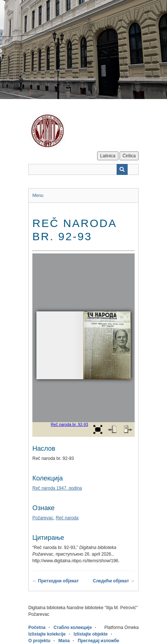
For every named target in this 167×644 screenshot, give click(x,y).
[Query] (83, 169)
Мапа (64, 641)
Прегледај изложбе (98, 641)
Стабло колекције (72, 627)
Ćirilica (129, 156)
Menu (38, 195)
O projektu (39, 641)
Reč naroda (67, 518)
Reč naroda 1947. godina (57, 488)
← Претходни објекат (56, 581)
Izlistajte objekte (91, 634)
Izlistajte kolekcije (47, 634)
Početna (37, 627)
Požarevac (43, 518)
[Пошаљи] (122, 169)
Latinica (108, 156)
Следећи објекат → (114, 581)
